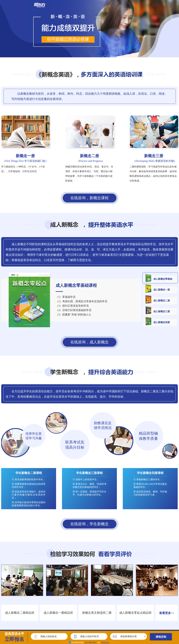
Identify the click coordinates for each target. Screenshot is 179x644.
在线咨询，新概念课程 (89, 198)
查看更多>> (167, 613)
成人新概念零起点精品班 (135, 613)
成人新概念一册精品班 (58, 613)
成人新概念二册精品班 (20, 613)
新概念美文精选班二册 (97, 613)
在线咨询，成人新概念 (89, 342)
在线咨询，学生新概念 (89, 524)
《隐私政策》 (105, 643)
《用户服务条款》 (91, 643)
